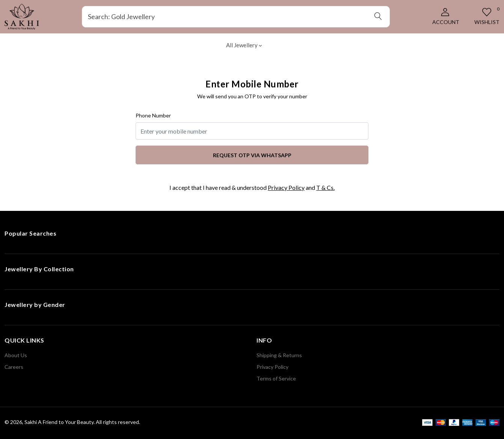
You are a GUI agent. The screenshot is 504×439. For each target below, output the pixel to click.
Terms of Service (276, 378)
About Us (16, 355)
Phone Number (153, 115)
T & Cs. (325, 187)
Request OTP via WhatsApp (252, 155)
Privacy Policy (286, 187)
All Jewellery (244, 45)
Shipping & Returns (279, 355)
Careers (14, 367)
